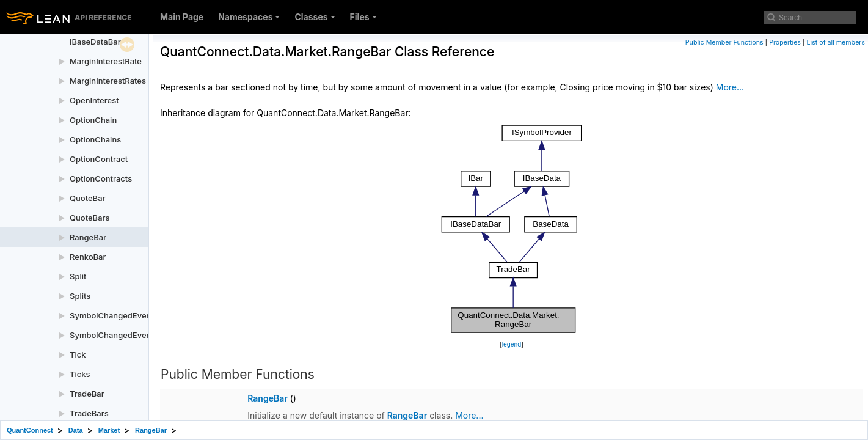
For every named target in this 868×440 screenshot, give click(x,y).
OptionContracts (101, 178)
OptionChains (95, 139)
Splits (80, 296)
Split (78, 276)
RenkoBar (88, 257)
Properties (785, 42)
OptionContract (99, 159)
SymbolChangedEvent (112, 315)
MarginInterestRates (108, 81)
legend (512, 344)
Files (363, 17)
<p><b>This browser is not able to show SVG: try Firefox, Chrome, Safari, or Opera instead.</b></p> (512, 229)
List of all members (836, 42)
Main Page (182, 17)
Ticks (80, 374)
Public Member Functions (724, 42)
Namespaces (249, 17)
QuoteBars (90, 218)
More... (730, 87)
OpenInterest (94, 100)
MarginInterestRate (106, 61)
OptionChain (93, 120)
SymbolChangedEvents (114, 335)
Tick (78, 354)
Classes (315, 17)
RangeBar (88, 237)
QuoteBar (88, 198)
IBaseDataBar (95, 42)
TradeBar (87, 394)
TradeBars (89, 413)
